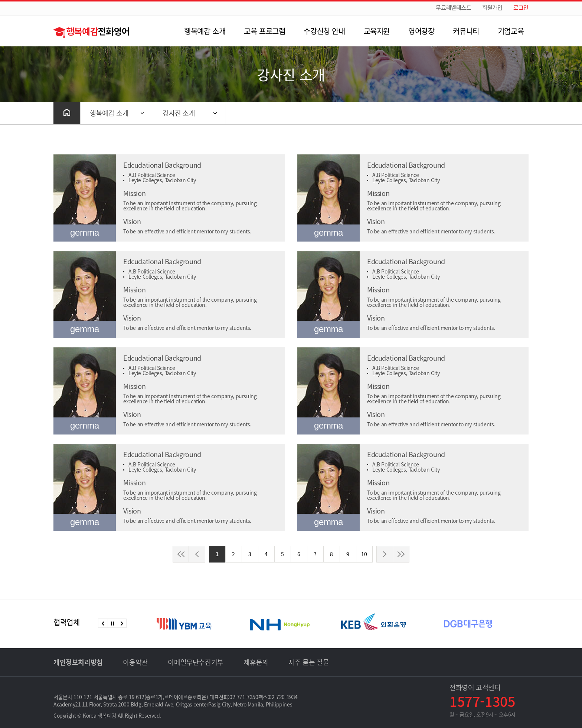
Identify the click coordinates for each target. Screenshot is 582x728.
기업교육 (511, 31)
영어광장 (421, 31)
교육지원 (377, 31)
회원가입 (492, 8)
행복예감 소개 (205, 31)
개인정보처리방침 (78, 662)
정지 (112, 623)
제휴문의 (256, 662)
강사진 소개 (179, 113)
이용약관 (135, 662)
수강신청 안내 (324, 31)
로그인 (521, 8)
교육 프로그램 (264, 31)
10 (364, 554)
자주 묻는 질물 (309, 662)
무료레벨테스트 (453, 8)
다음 (122, 623)
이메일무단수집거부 (195, 662)
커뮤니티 (466, 31)
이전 (103, 623)
